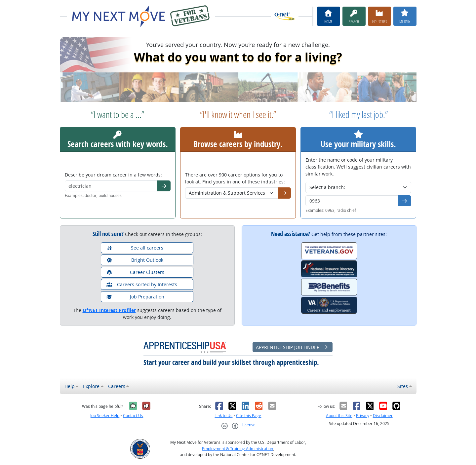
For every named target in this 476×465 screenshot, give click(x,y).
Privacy (363, 416)
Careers (117, 386)
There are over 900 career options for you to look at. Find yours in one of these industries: (235, 178)
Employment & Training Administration (238, 449)
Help (70, 386)
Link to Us (223, 416)
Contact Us (133, 416)
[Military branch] (358, 187)
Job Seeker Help (105, 416)
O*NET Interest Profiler (109, 310)
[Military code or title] (352, 201)
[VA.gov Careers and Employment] (329, 305)
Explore (91, 386)
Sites (403, 386)
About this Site (339, 416)
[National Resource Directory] (329, 269)
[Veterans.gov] (329, 251)
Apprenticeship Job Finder (293, 347)
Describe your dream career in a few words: (113, 175)
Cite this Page (249, 416)
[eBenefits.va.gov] (329, 287)
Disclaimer (383, 416)
